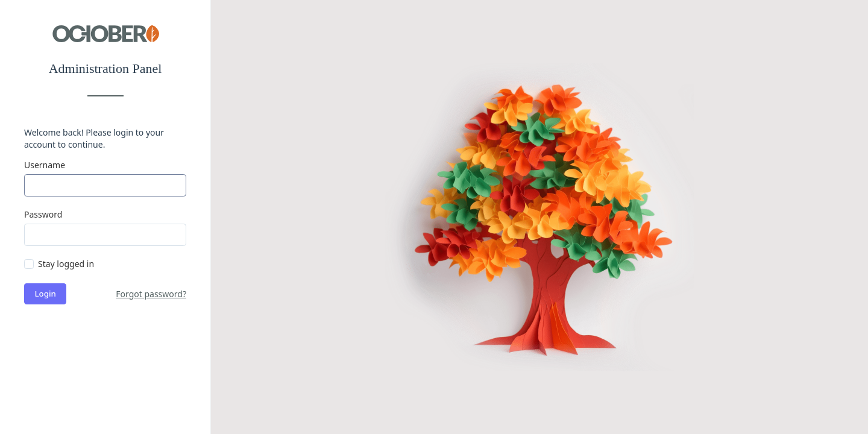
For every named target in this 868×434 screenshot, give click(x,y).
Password (43, 214)
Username (45, 165)
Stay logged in (66, 264)
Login (46, 294)
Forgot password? (151, 294)
